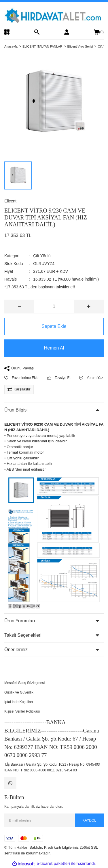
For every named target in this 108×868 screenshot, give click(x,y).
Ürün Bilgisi (16, 410)
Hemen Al (54, 348)
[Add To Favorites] (21, 378)
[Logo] (54, 15)
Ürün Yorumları (20, 621)
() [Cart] (99, 32)
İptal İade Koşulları (19, 702)
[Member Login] (67, 32)
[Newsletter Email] (54, 820)
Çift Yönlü (42, 256)
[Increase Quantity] (89, 307)
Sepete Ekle (54, 326)
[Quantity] (54, 307)
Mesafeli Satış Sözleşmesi (24, 683)
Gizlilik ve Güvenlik (19, 692)
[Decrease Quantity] (19, 307)
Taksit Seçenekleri (23, 635)
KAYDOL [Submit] (89, 820)
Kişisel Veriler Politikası (22, 711)
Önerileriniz (16, 650)
